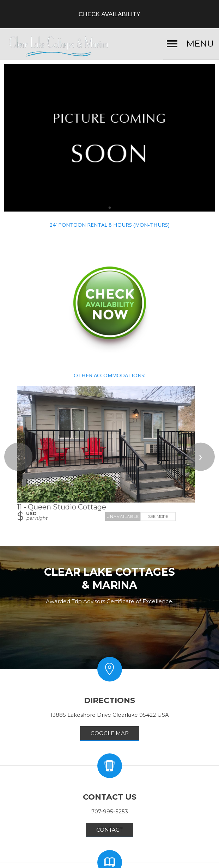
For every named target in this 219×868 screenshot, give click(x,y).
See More (158, 516)
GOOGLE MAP (110, 733)
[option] (109, 138)
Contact (109, 830)
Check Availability (110, 14)
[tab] (110, 208)
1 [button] (110, 208)
